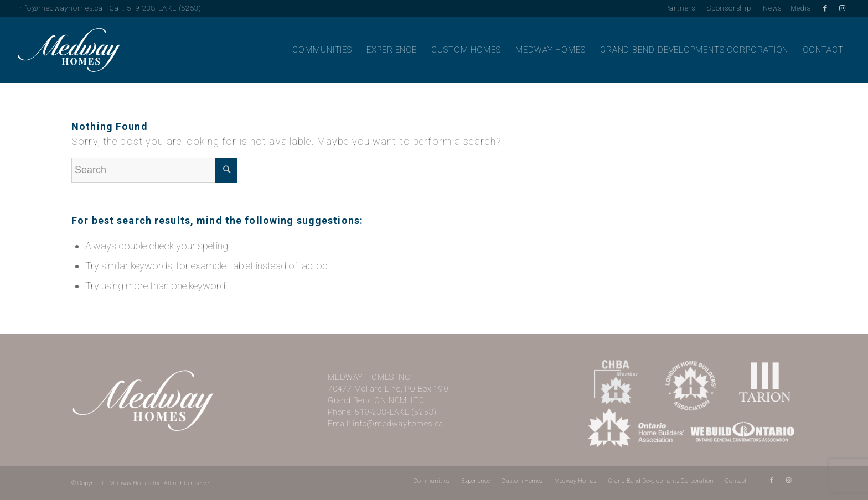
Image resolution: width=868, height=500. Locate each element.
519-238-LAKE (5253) (396, 412)
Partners (680, 8)
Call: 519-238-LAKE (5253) (155, 8)
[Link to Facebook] (826, 8)
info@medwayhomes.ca (60, 8)
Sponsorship (729, 8)
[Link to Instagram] (843, 8)
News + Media (787, 8)
